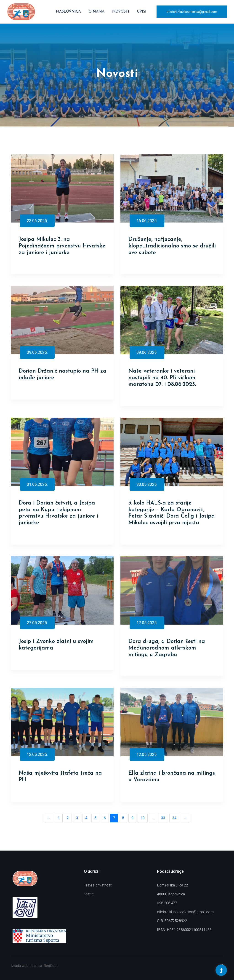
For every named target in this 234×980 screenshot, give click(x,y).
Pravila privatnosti (98, 885)
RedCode (51, 966)
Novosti (121, 12)
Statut (89, 894)
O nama (97, 12)
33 (163, 818)
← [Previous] (48, 818)
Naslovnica (68, 12)
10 (143, 818)
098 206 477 (167, 903)
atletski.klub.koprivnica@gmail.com (192, 12)
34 (174, 818)
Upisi (142, 12)
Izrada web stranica (26, 966)
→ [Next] (186, 818)
